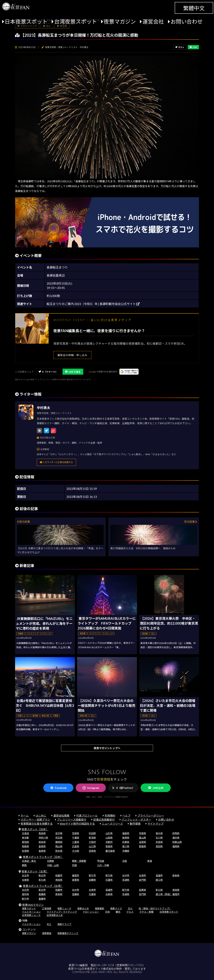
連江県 (159, 880)
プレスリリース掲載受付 (72, 820)
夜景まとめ (83, 908)
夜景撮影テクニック (68, 933)
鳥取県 (25, 846)
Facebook (58, 788)
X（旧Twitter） (123, 788)
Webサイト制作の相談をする (77, 824)
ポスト (180, 47)
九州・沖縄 (103, 865)
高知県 (159, 846)
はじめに (41, 816)
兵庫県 (126, 842)
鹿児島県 (110, 851)
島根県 (42, 846)
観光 (118, 912)
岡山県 (59, 846)
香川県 (126, 846)
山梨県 (109, 838)
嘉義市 (42, 899)
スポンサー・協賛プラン (35, 820)
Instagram (91, 788)
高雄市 (159, 875)
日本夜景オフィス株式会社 (98, 969)
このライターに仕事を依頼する (56, 462)
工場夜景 (47, 908)
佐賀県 (25, 851)
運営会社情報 (61, 816)
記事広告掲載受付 (104, 820)
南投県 (59, 880)
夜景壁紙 (47, 933)
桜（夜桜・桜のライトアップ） (155, 908)
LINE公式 (156, 788)
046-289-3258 (105, 965)
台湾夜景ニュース (31, 915)
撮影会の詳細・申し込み (72, 355)
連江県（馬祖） (164, 894)
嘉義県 (42, 894)
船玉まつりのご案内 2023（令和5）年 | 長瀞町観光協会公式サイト (93, 304)
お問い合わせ (187, 22)
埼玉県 (59, 838)
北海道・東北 (29, 861)
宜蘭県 (92, 880)
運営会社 (153, 22)
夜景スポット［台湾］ (35, 871)
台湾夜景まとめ (55, 915)
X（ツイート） (48, 372)
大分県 (76, 851)
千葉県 (76, 838)
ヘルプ (126, 816)
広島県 (76, 846)
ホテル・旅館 (146, 912)
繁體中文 (194, 8)
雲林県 (25, 894)
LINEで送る (73, 372)
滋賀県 (142, 842)
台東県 (25, 880)
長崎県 (42, 851)
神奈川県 (43, 838)
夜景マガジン (120, 22)
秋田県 (92, 833)
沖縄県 (126, 851)
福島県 (126, 833)
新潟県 (92, 838)
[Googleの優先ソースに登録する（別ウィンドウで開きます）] (129, 372)
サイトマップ (155, 824)
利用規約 (110, 816)
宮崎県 (92, 851)
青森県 (42, 833)
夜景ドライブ (64, 924)
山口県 (92, 846)
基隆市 (76, 875)
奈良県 (159, 842)
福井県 (176, 838)
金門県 (142, 880)
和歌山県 (177, 842)
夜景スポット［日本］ (35, 829)
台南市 (142, 875)
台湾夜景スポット (76, 22)
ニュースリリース (112, 824)
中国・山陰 (53, 865)
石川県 (159, 838)
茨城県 (142, 833)
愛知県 (25, 842)
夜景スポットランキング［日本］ (43, 857)
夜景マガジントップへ (107, 748)
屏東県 (176, 875)
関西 (24, 865)
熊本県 (59, 851)
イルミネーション (31, 912)
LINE (193, 47)
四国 (74, 865)
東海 (150, 861)
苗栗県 (76, 880)
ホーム (25, 816)
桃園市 (59, 875)
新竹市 (92, 875)
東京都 (25, 838)
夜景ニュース (64, 908)
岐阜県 (42, 842)
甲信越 (101, 861)
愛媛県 (142, 846)
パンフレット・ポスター (136, 820)
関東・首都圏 (79, 861)
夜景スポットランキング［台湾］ (43, 886)
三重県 (76, 842)
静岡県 (59, 842)
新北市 (42, 875)
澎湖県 (126, 880)
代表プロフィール (87, 816)
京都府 (109, 842)
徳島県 (109, 846)
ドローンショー (91, 912)
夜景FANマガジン (33, 905)
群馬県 (176, 833)
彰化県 (42, 880)
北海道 (25, 833)
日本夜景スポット (26, 22)
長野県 (126, 838)
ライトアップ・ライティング (62, 912)
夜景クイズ (116, 908)
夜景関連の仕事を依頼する (37, 824)
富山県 (142, 838)
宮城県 (76, 833)
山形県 (109, 833)
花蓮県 (109, 880)
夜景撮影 (99, 908)
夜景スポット (29, 908)
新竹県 (109, 875)
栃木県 (159, 833)
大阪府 (92, 842)
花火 (130, 908)
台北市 (25, 875)
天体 (108, 912)
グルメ (130, 912)
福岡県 (176, 846)
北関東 (50, 861)
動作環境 (135, 824)
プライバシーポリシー (151, 816)
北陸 (125, 861)
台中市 (126, 875)
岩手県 (59, 833)
